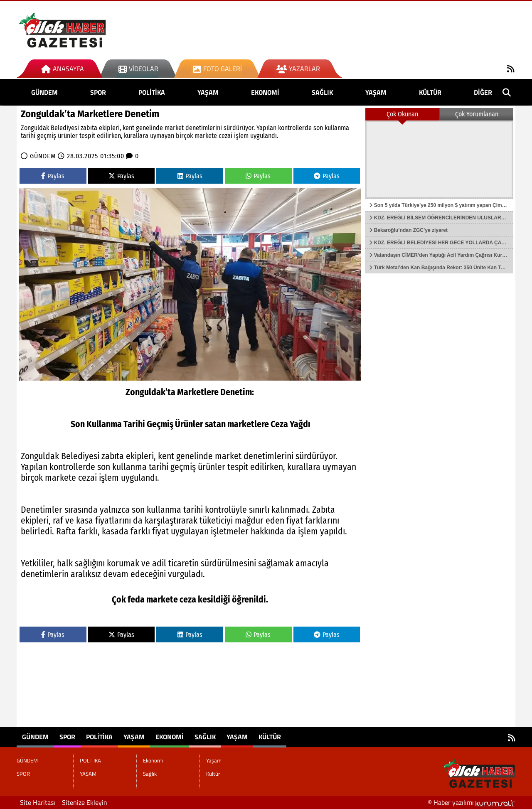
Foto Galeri (217, 69)
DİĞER (483, 92)
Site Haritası (38, 802)
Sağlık (322, 92)
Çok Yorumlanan (477, 114)
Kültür (430, 92)
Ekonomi (265, 92)
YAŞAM (208, 92)
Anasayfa (63, 69)
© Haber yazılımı (472, 802)
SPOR (98, 92)
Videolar (138, 69)
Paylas (53, 176)
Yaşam (376, 92)
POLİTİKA (152, 92)
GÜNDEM (44, 92)
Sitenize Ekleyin (85, 802)
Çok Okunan (402, 114)
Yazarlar (298, 69)
